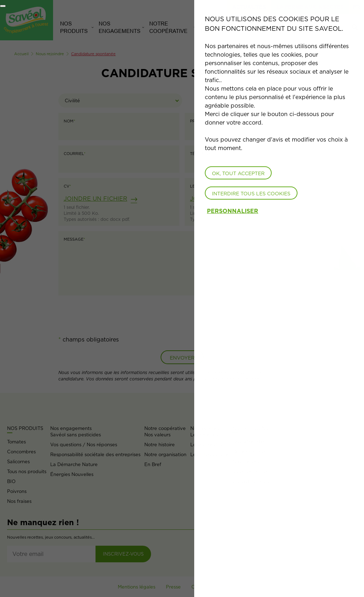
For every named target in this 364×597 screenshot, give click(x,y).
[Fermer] (3, 6)
